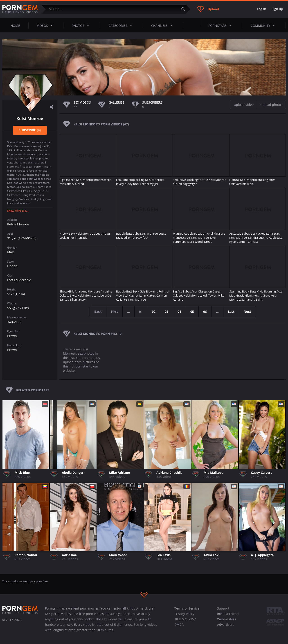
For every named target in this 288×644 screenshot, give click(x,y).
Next (247, 312)
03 (166, 312)
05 (192, 312)
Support (223, 608)
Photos (82, 25)
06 (205, 312)
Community (264, 25)
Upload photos (271, 105)
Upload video (244, 105)
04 (179, 312)
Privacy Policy (184, 614)
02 (154, 312)
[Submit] (185, 9)
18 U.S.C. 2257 (185, 619)
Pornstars (221, 25)
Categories (121, 25)
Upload (208, 9)
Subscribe (30, 130)
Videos (46, 25)
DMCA (179, 625)
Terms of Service (187, 608)
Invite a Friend (228, 614)
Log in (262, 9)
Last (231, 312)
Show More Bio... (18, 211)
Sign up (277, 9)
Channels (163, 25)
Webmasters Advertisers (227, 622)
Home (15, 26)
